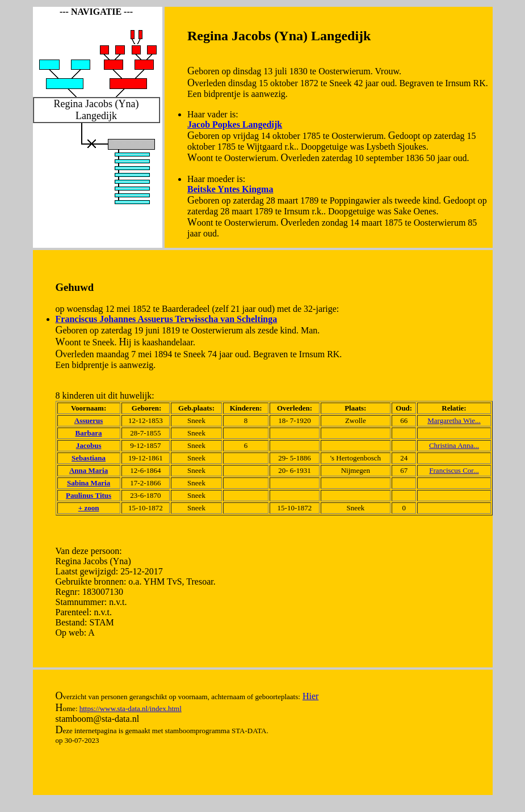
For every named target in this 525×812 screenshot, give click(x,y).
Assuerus (89, 420)
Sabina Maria (89, 483)
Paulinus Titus (89, 495)
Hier (310, 696)
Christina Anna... (454, 445)
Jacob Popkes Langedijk (235, 124)
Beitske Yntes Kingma (230, 189)
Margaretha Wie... (454, 420)
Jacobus (89, 445)
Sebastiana (89, 458)
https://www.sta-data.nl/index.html (131, 709)
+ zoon (89, 508)
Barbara (89, 433)
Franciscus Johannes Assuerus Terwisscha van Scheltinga (167, 319)
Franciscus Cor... (454, 470)
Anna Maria (89, 470)
